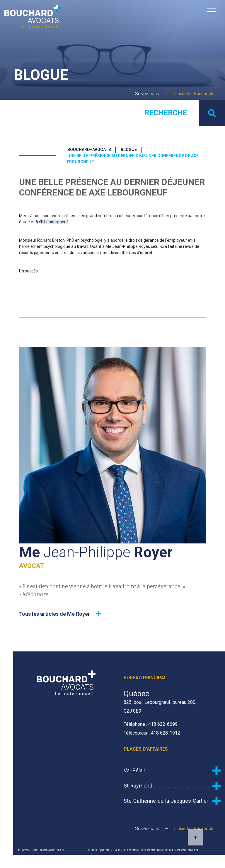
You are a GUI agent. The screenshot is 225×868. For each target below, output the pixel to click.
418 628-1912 (166, 733)
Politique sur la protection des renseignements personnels (143, 850)
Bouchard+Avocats (89, 150)
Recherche (166, 113)
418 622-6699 (163, 724)
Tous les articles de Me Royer (54, 614)
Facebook (204, 94)
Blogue (129, 150)
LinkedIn (182, 94)
